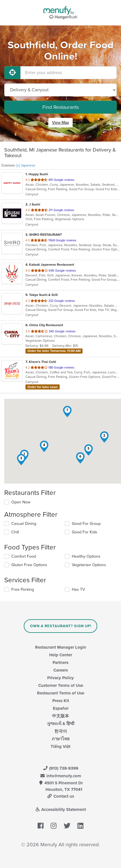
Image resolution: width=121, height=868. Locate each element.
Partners (60, 663)
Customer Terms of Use (61, 685)
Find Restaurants (61, 107)
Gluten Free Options (29, 565)
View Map (60, 123)
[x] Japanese (26, 165)
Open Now (21, 502)
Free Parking (23, 589)
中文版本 (60, 716)
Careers (61, 670)
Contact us (60, 796)
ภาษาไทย (61, 739)
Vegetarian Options (89, 565)
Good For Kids (85, 532)
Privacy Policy (60, 678)
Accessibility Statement (61, 809)
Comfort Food (24, 556)
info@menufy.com (60, 776)
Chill (15, 532)
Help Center (61, 655)
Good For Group (86, 524)
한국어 (61, 731)
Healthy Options (86, 556)
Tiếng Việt (60, 746)
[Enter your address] (69, 73)
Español (61, 708)
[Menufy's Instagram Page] (54, 826)
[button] (104, 437)
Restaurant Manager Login (61, 647)
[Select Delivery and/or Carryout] (60, 90)
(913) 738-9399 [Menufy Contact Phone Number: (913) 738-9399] (60, 768)
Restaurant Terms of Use (61, 693)
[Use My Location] (12, 73)
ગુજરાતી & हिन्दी (61, 724)
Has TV (78, 589)
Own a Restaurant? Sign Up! (61, 626)
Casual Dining (24, 524)
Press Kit (61, 701)
